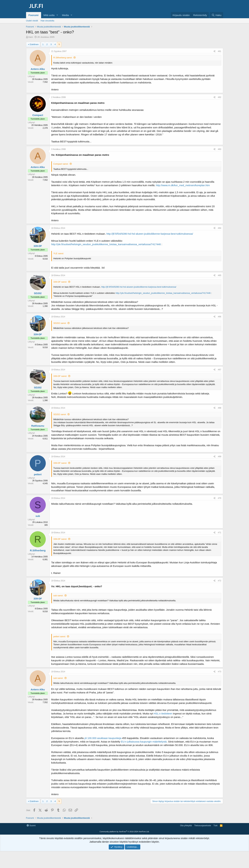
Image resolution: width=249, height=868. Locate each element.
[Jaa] (215, 51)
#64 (219, 228)
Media (65, 15)
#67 (219, 370)
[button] (57, 15)
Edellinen (34, 44)
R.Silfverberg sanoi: (63, 58)
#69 (219, 457)
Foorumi (34, 15)
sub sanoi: (58, 596)
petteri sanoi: (60, 636)
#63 (219, 149)
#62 (219, 97)
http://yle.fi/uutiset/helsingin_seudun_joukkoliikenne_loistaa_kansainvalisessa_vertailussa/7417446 (106, 244)
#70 (219, 498)
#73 (219, 672)
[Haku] (216, 15)
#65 (219, 275)
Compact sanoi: (61, 164)
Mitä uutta (49, 15)
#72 (219, 581)
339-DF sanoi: (60, 282)
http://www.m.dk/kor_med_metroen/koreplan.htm (183, 185)
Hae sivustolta (47, 21)
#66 (219, 317)
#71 (219, 533)
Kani (31, 37)
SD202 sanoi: (60, 323)
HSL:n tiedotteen (163, 714)
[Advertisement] (125, 831)
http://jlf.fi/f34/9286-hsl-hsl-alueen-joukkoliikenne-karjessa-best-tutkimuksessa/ (150, 234)
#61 (219, 51)
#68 (219, 408)
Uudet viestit (32, 21)
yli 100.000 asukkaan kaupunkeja (103, 738)
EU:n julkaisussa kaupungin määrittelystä (144, 742)
